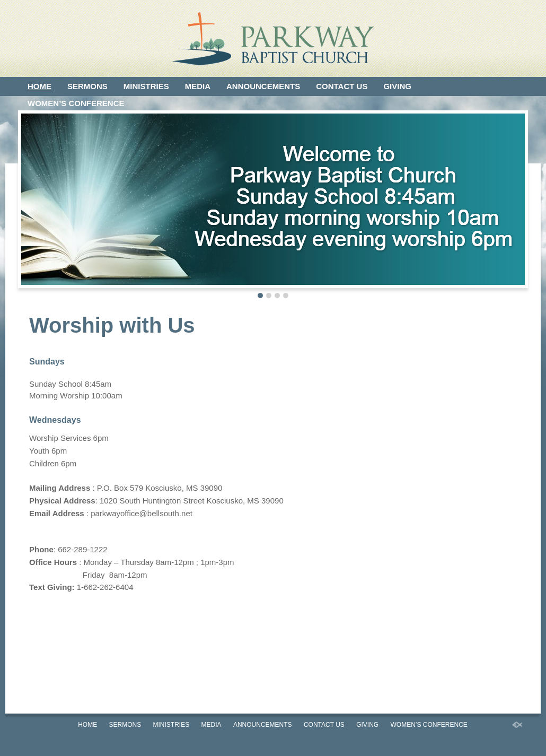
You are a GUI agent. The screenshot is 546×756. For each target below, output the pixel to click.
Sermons (87, 86)
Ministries (146, 86)
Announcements (263, 86)
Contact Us (342, 86)
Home (39, 86)
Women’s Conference (76, 103)
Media (198, 86)
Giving (397, 86)
